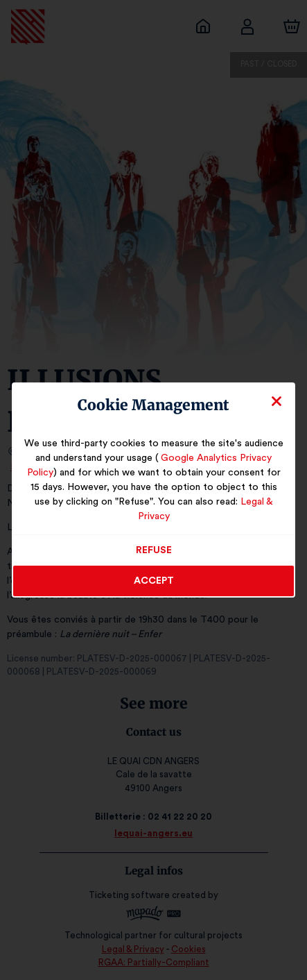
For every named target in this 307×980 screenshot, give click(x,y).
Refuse (153, 543)
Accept (154, 574)
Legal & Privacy (240, 509)
